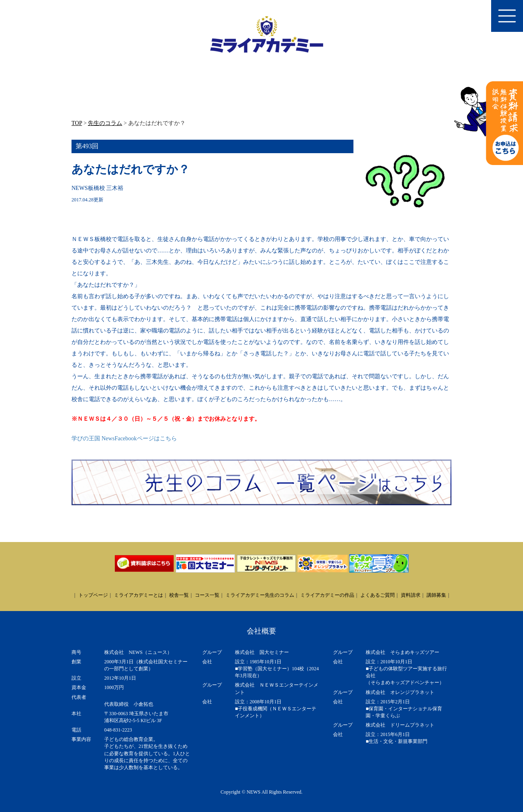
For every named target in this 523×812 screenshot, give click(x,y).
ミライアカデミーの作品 (327, 595)
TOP (77, 123)
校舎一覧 (179, 595)
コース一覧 (207, 595)
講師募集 (436, 595)
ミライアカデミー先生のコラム (260, 595)
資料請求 (411, 595)
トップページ (93, 595)
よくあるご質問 (378, 595)
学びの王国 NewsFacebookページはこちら (124, 438)
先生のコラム (105, 123)
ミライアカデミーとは (139, 595)
